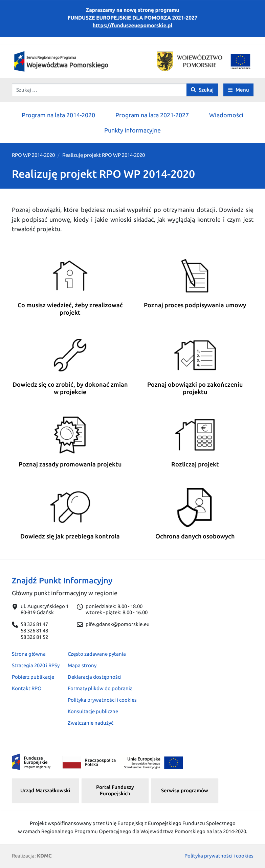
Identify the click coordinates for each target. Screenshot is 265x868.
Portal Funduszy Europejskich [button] (115, 790)
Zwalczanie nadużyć (91, 723)
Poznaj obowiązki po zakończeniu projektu (195, 388)
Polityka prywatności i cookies (102, 700)
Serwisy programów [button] (185, 790)
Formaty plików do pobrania (100, 688)
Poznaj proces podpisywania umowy (195, 305)
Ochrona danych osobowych (195, 536)
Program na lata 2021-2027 (152, 115)
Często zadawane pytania (97, 654)
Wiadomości (226, 115)
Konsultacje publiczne (93, 711)
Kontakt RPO (27, 688)
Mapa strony (82, 665)
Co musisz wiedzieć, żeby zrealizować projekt (70, 309)
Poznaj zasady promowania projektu (70, 464)
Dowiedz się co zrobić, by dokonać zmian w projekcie (70, 388)
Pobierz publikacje (33, 677)
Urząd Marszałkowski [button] (45, 790)
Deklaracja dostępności (95, 677)
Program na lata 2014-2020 (58, 115)
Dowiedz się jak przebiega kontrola (70, 536)
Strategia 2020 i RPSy (36, 665)
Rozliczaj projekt (195, 464)
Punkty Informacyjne (132, 130)
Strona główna (29, 654)
